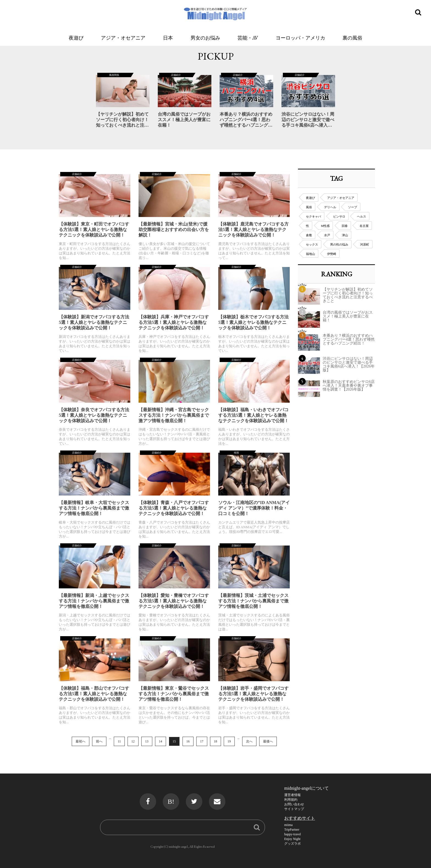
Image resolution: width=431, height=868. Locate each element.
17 (202, 741)
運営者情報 (292, 795)
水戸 (327, 235)
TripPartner (292, 830)
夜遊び (76, 38)
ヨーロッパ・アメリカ (300, 38)
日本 (168, 38)
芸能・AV (248, 38)
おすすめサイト (300, 818)
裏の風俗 (352, 38)
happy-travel (293, 834)
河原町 (365, 244)
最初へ (81, 741)
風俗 (309, 207)
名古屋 (364, 226)
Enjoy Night (292, 839)
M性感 (325, 226)
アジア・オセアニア (123, 38)
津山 (345, 235)
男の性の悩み (339, 244)
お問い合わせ (294, 804)
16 (188, 741)
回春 (345, 226)
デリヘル (330, 207)
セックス (312, 244)
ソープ (353, 207)
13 (147, 741)
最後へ (268, 741)
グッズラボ (292, 844)
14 (161, 741)
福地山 (310, 254)
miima (288, 825)
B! (171, 802)
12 (133, 741)
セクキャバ (313, 216)
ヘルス (362, 216)
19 (229, 741)
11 (119, 741)
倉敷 (309, 235)
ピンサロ (339, 216)
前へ (99, 741)
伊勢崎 (332, 254)
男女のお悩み (205, 38)
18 (215, 741)
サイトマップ (294, 809)
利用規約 (291, 800)
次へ (249, 741)
